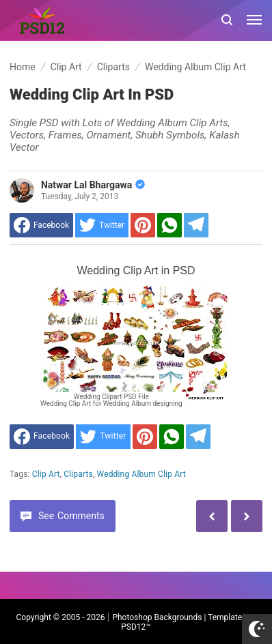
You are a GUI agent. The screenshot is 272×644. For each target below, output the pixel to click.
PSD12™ (136, 627)
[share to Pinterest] (143, 225)
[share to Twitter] (102, 225)
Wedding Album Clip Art (141, 474)
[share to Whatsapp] (169, 225)
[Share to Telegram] (196, 225)
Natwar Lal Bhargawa (93, 185)
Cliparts (78, 474)
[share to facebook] (41, 225)
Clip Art (46, 474)
